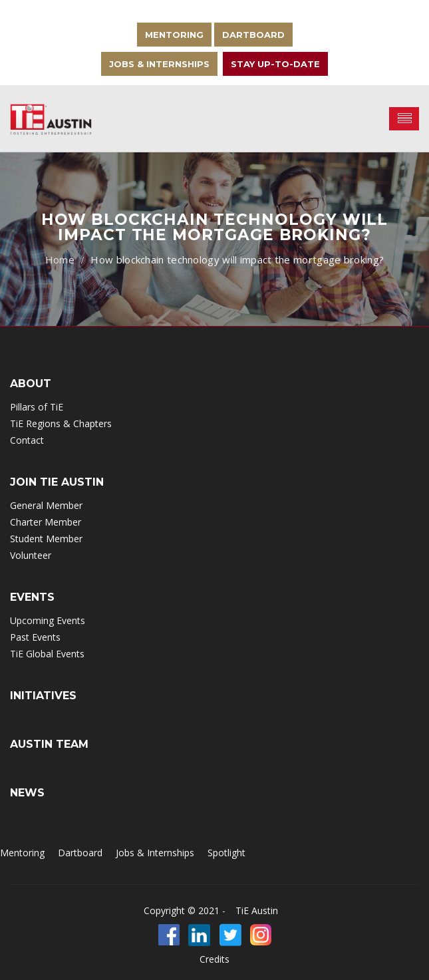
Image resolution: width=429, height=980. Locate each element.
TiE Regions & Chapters (61, 423)
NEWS (27, 793)
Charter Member (46, 522)
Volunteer (31, 555)
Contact (27, 440)
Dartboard (253, 35)
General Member (46, 505)
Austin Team (49, 744)
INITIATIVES (43, 696)
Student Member (46, 539)
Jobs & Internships (159, 64)
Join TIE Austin (57, 482)
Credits (214, 959)
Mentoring (174, 35)
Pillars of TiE (37, 407)
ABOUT (31, 384)
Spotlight (226, 853)
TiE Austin (257, 910)
